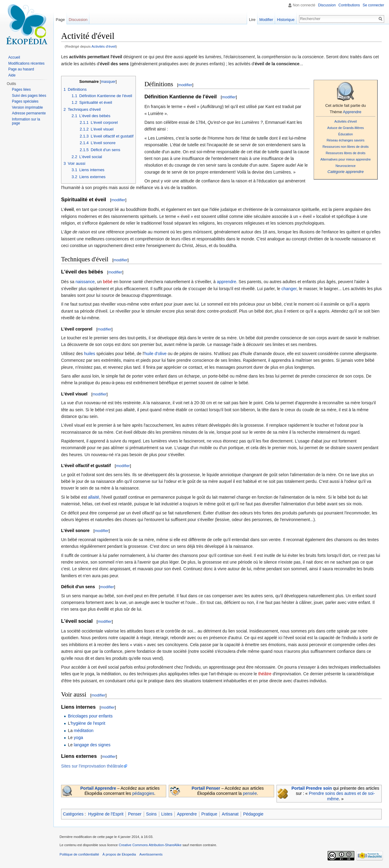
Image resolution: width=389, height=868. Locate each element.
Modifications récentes (26, 63)
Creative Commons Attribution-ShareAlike (150, 845)
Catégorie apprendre (345, 172)
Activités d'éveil (104, 46)
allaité (94, 497)
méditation (84, 731)
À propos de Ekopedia (119, 854)
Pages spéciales (25, 101)
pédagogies (143, 793)
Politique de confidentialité (79, 854)
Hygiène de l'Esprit (106, 814)
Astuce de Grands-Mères (346, 128)
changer (289, 289)
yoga (78, 737)
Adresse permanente (29, 113)
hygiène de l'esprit (88, 723)
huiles (90, 354)
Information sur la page (26, 121)
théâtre (265, 674)
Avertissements (151, 854)
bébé (108, 282)
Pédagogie (253, 814)
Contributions (349, 5)
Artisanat (230, 814)
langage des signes (92, 745)
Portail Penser (206, 788)
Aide (12, 75)
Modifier (266, 20)
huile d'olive (155, 354)
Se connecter (373, 5)
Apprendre (352, 112)
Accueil (14, 57)
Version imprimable (27, 107)
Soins (151, 814)
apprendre (226, 282)
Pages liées (21, 90)
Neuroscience (346, 166)
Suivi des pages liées (29, 96)
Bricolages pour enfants (90, 716)
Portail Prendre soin (312, 788)
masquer (108, 82)
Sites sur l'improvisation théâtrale (92, 766)
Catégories (73, 814)
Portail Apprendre (98, 788)
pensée (250, 793)
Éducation (346, 134)
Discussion (327, 5)
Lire (252, 20)
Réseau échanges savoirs (346, 140)
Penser (135, 814)
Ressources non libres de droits (346, 147)
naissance (85, 282)
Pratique (209, 814)
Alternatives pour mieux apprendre (346, 159)
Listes (167, 814)
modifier (185, 85)
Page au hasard (21, 69)
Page (60, 20)
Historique (286, 20)
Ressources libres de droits (346, 153)
